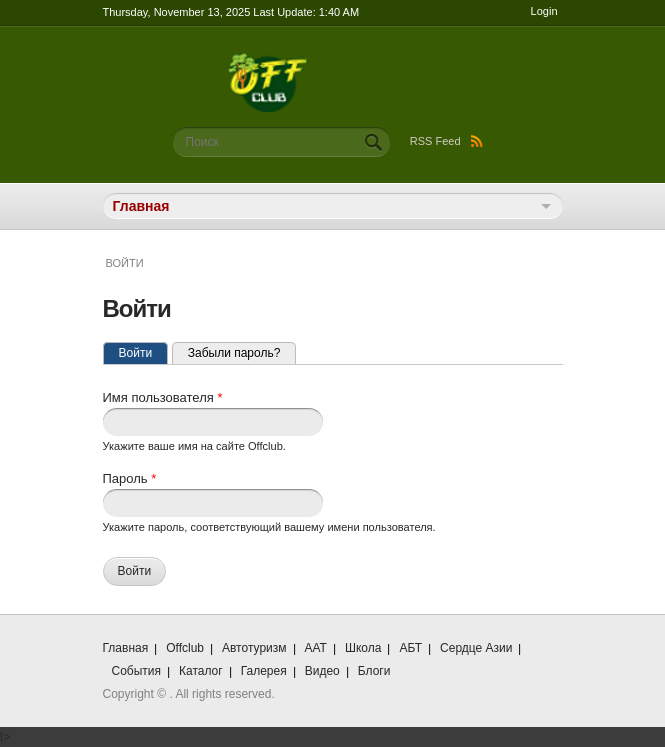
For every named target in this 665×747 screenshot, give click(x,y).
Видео (322, 671)
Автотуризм (254, 648)
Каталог (201, 671)
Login (544, 11)
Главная (126, 648)
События (137, 671)
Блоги (374, 671)
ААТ (316, 648)
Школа (363, 648)
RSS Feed (446, 141)
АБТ (410, 648)
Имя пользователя (163, 397)
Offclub (185, 648)
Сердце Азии (476, 648)
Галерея (264, 671)
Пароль (130, 478)
